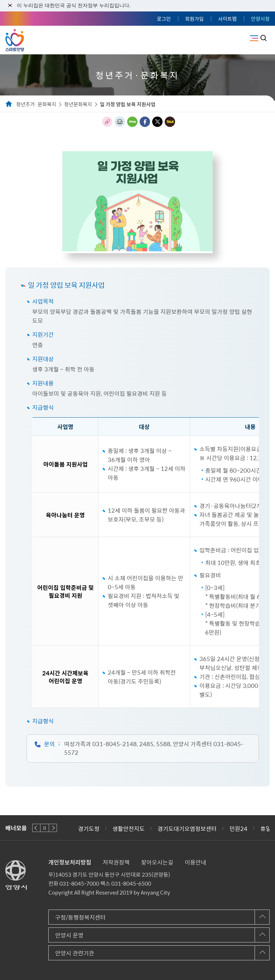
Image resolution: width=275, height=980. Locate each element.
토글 (264, 38)
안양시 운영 (69, 935)
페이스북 (145, 122)
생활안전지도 (129, 828)
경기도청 (89, 828)
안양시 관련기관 (75, 953)
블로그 (132, 122)
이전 (36, 828)
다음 (53, 828)
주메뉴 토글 (254, 38)
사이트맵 (227, 19)
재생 (45, 828)
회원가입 (194, 19)
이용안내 (196, 862)
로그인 (164, 19)
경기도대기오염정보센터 (187, 828)
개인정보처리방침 (70, 862)
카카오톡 (170, 122)
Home (9, 104)
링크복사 (107, 122)
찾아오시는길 (157, 862)
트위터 (157, 122)
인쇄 (120, 122)
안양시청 (260, 19)
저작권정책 (116, 862)
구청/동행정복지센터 (80, 917)
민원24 (238, 828)
